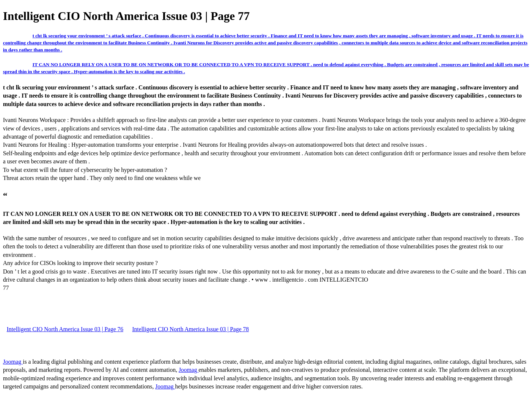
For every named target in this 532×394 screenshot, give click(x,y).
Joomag (13, 362)
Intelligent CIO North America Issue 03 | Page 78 (191, 329)
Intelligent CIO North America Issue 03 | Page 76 (65, 329)
